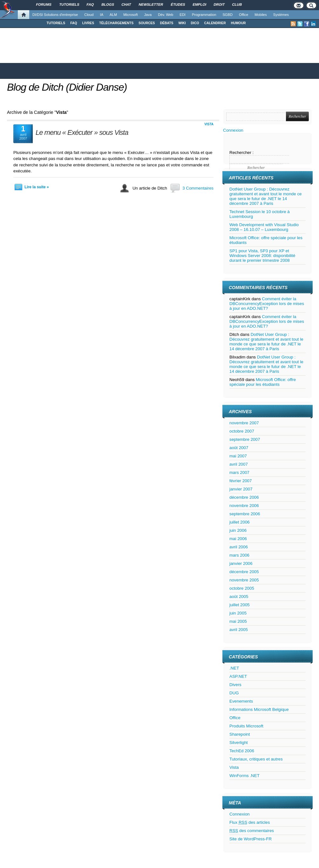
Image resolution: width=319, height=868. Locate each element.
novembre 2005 (244, 580)
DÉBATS (167, 23)
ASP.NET (238, 676)
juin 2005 (238, 613)
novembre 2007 (244, 423)
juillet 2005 (240, 605)
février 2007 (241, 481)
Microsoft (130, 15)
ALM (113, 15)
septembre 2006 (245, 514)
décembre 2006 (244, 497)
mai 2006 (238, 539)
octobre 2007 (242, 431)
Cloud (89, 15)
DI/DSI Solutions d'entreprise (55, 15)
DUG (234, 693)
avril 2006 (239, 547)
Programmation (204, 15)
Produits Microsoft (246, 726)
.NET (234, 668)
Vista (209, 124)
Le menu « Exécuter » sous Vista (82, 132)
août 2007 (239, 448)
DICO (195, 23)
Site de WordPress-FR (251, 839)
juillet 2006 (240, 522)
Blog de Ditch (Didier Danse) (67, 87)
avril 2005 (239, 630)
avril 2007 (239, 464)
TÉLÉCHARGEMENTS (116, 23)
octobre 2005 (242, 588)
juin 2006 (238, 530)
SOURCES (147, 23)
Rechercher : (241, 153)
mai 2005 (238, 621)
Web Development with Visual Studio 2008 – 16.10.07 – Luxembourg (264, 227)
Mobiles (261, 15)
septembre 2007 (245, 439)
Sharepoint (240, 734)
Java (148, 15)
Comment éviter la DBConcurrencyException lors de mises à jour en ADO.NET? (267, 304)
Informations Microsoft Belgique (259, 709)
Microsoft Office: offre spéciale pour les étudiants (263, 382)
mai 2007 (238, 456)
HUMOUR (238, 23)
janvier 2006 (241, 563)
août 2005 (239, 597)
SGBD (227, 15)
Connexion (233, 130)
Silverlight (239, 743)
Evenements (241, 701)
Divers (235, 685)
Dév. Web (166, 15)
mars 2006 (239, 555)
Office (244, 15)
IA (102, 15)
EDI (183, 15)
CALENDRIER (215, 23)
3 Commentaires (198, 188)
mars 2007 (239, 472)
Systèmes (281, 15)
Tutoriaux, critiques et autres (256, 759)
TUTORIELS (56, 23)
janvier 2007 (241, 489)
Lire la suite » (37, 187)
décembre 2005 (244, 572)
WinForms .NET (244, 776)
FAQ (74, 23)
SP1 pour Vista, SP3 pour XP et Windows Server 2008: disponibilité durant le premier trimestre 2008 (262, 256)
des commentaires (252, 831)
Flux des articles (250, 822)
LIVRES (88, 23)
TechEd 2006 (242, 751)
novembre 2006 (244, 506)
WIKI (182, 23)
